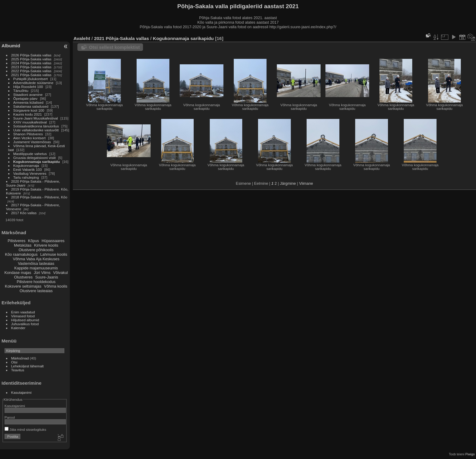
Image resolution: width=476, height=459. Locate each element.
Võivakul (60, 273)
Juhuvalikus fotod (25, 324)
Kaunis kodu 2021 (28, 114)
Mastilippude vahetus (30, 154)
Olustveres (23, 277)
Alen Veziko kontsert (30, 138)
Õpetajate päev (25, 98)
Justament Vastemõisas (32, 142)
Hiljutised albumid (25, 320)
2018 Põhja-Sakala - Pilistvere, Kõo (39, 197)
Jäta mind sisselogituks (25, 429)
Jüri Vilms (42, 273)
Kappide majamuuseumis (36, 268)
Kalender (18, 328)
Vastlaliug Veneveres (30, 173)
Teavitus (18, 370)
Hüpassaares (53, 241)
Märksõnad (20, 358)
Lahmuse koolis (54, 254)
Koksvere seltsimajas (23, 286)
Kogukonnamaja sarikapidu (37, 162)
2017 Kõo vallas (24, 213)
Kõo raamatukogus (21, 254)
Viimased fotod (23, 316)
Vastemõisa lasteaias (36, 263)
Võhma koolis (56, 286)
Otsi (14, 362)
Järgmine (288, 183)
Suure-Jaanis (47, 277)
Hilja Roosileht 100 (28, 87)
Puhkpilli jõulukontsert (31, 79)
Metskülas (23, 245)
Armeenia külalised (28, 102)
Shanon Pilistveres (28, 134)
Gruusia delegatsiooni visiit (35, 158)
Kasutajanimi (21, 392)
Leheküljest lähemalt (27, 366)
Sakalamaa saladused (31, 106)
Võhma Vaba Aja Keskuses (36, 259)
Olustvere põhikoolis (36, 250)
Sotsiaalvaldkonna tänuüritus (36, 126)
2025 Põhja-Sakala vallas (31, 59)
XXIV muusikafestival (30, 122)
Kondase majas (18, 273)
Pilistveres (16, 241)
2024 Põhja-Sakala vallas (31, 63)
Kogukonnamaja (26, 165)
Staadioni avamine (28, 94)
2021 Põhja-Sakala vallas (31, 75)
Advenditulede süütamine (33, 83)
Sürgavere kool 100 (29, 110)
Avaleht (82, 38)
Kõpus (33, 241)
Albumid (11, 46)
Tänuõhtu (21, 91)
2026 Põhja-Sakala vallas (31, 55)
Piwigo (470, 454)
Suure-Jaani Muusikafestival (36, 118)
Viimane (306, 183)
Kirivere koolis (46, 245)
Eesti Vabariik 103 (28, 169)
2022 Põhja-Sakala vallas (31, 71)
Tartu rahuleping (26, 177)
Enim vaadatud (23, 312)
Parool (10, 417)
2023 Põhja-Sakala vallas (31, 67)
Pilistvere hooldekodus (36, 282)
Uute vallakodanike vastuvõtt (36, 130)
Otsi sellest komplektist (114, 47)
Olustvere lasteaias (36, 291)
